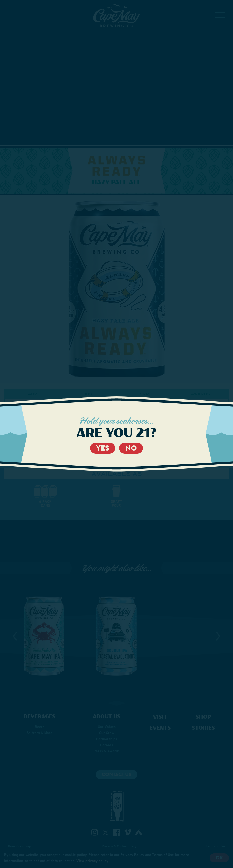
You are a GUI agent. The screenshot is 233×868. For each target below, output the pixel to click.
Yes (103, 448)
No (131, 448)
